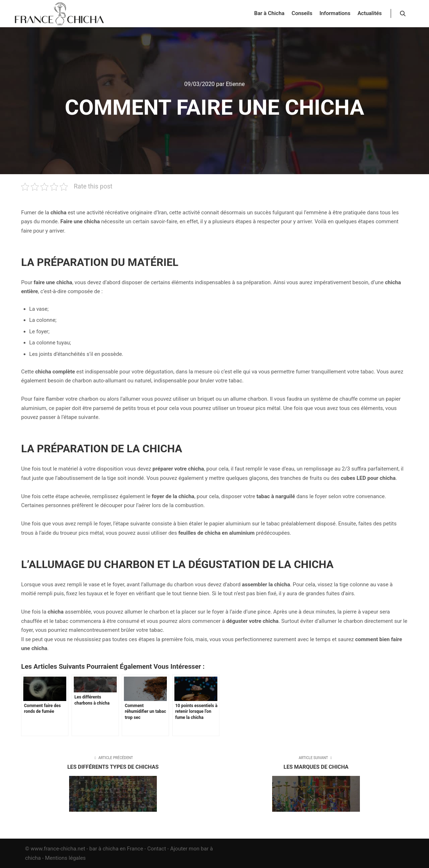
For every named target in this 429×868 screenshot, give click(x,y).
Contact (156, 849)
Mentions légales (66, 858)
